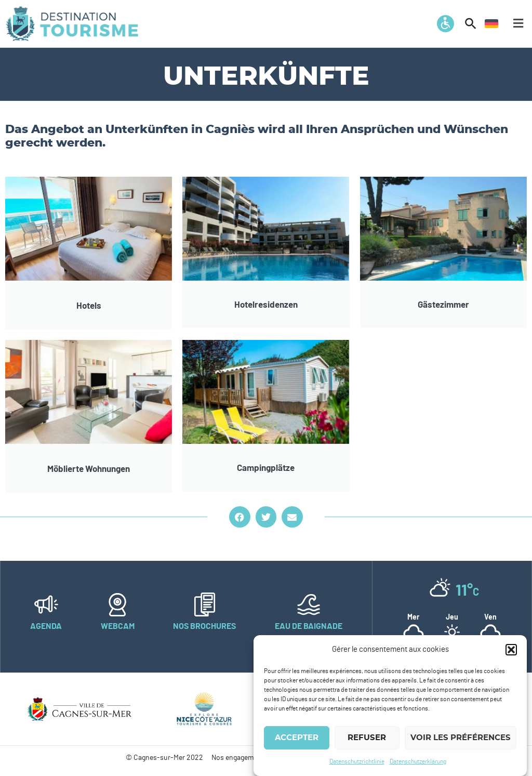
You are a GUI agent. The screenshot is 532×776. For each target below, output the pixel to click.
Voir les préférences (461, 740)
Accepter (297, 740)
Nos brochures (204, 626)
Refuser (367, 740)
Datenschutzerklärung (418, 764)
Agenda (46, 626)
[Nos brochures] (205, 604)
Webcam (118, 626)
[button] (511, 652)
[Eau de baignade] (309, 604)
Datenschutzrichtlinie (357, 764)
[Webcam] (117, 604)
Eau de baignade (309, 626)
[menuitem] (491, 23)
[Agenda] (46, 604)
